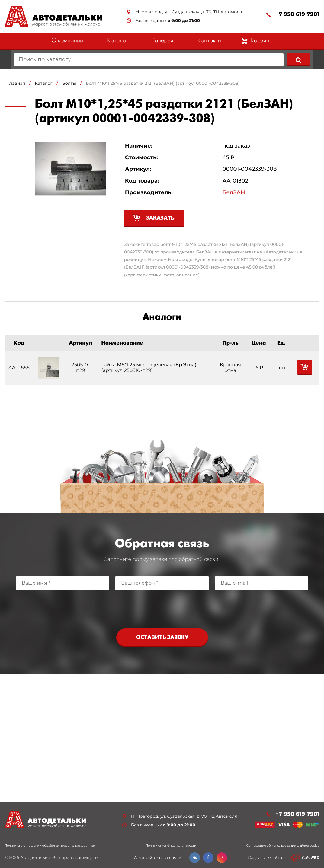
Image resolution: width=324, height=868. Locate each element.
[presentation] (162, 608)
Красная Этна (230, 368)
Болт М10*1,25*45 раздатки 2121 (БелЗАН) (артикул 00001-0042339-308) (163, 83)
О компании (67, 41)
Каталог (118, 41)
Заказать (160, 218)
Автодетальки (35, 857)
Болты (69, 83)
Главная (16, 83)
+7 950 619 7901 (297, 14)
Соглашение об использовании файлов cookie (283, 846)
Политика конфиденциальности (171, 846)
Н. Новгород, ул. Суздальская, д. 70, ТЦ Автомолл (189, 12)
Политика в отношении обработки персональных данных (50, 846)
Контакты (209, 41)
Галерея (163, 41)
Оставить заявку (162, 638)
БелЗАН (234, 193)
